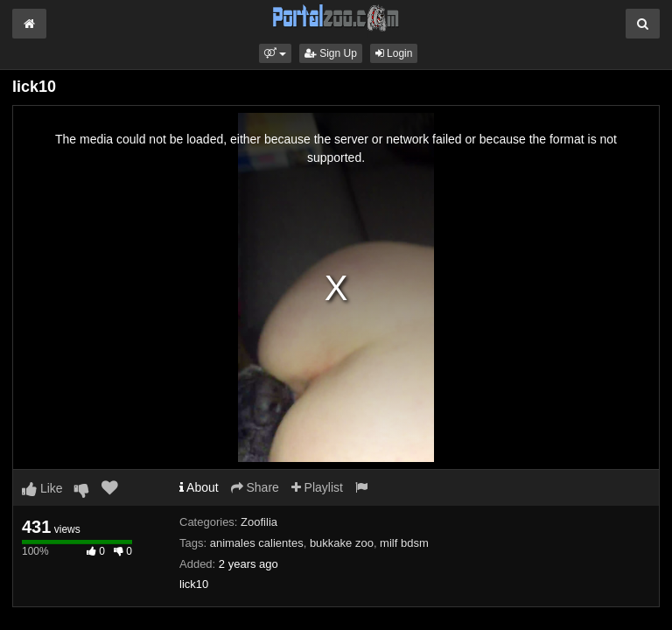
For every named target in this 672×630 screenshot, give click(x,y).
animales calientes (257, 543)
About (199, 487)
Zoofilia (259, 522)
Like (42, 488)
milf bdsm (404, 543)
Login (394, 53)
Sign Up (331, 53)
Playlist (317, 487)
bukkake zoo (342, 543)
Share (255, 487)
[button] (275, 53)
